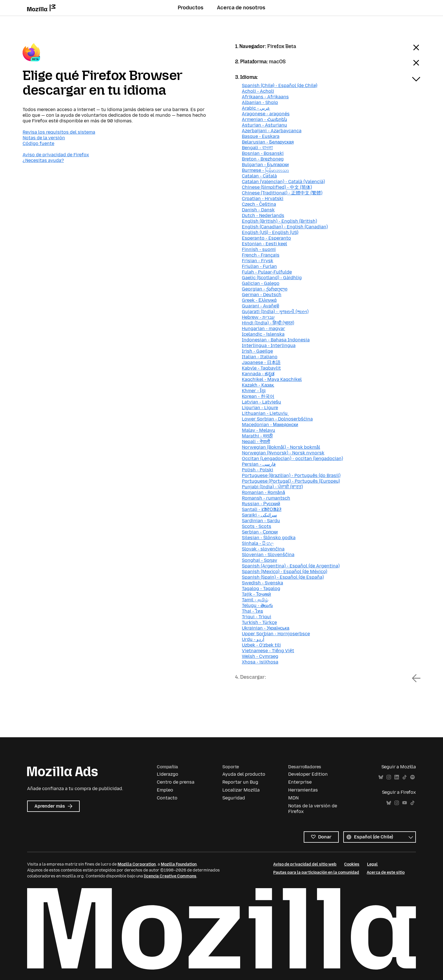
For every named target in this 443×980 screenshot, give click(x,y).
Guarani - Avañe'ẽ (260, 306)
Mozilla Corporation (137, 864)
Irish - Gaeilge (257, 351)
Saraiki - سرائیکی (259, 515)
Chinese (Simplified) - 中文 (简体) (277, 187)
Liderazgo (168, 774)
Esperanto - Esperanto (266, 238)
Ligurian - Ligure (260, 408)
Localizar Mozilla (241, 790)
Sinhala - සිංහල (258, 543)
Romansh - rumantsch (266, 498)
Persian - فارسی (259, 464)
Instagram (389, 777)
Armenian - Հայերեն (264, 119)
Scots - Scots (257, 526)
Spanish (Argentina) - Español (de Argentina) (291, 566)
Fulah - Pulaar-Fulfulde (267, 272)
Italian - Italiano (260, 357)
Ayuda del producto (244, 774)
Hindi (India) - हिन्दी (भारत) (268, 323)
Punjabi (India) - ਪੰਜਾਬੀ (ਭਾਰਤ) (272, 487)
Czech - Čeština (259, 204)
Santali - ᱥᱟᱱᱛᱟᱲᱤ (262, 509)
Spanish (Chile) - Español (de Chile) (280, 85)
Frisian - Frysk (258, 261)
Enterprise (300, 782)
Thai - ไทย (252, 611)
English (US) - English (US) (270, 232)
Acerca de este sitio (386, 872)
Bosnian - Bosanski (263, 153)
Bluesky (381, 777)
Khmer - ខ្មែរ (254, 391)
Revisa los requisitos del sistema (59, 132)
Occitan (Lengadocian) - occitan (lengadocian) (292, 458)
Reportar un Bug (240, 782)
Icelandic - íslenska (263, 334)
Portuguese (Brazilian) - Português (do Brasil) (291, 475)
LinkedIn (397, 777)
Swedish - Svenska (262, 583)
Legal (372, 864)
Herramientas (303, 790)
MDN (293, 798)
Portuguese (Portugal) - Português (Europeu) (291, 481)
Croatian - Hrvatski (263, 199)
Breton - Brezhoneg (263, 159)
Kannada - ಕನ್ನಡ (258, 374)
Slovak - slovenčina (263, 549)
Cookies (352, 864)
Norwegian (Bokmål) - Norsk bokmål (281, 447)
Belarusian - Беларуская (268, 142)
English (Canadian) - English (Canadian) (285, 227)
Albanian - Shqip (260, 102)
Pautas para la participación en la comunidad (316, 872)
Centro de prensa (176, 782)
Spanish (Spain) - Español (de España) (283, 577)
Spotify (412, 777)
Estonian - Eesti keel (264, 244)
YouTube (405, 803)
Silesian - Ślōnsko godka (269, 538)
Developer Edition (308, 774)
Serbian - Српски (260, 532)
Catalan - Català (259, 176)
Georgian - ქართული (265, 289)
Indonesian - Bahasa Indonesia (276, 340)
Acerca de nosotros (241, 8)
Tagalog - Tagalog (261, 588)
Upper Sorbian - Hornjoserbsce (276, 634)
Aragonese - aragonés (266, 114)
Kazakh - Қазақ (258, 385)
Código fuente (38, 143)
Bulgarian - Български (265, 165)
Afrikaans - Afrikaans (265, 97)
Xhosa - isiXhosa (260, 662)
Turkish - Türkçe (259, 622)
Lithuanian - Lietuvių (265, 413)
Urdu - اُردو (253, 639)
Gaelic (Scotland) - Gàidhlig (272, 278)
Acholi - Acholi (258, 91)
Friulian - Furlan (259, 266)
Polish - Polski (258, 470)
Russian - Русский (261, 504)
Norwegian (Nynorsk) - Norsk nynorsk (283, 453)
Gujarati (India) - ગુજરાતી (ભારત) (275, 312)
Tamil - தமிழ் (255, 600)
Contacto (167, 798)
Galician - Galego (261, 283)
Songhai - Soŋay (259, 560)
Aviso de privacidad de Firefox (56, 155)
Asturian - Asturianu (264, 125)
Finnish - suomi (259, 249)
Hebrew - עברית (258, 317)
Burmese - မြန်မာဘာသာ (265, 170)
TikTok (405, 777)
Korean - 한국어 (258, 396)
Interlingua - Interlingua (269, 345)
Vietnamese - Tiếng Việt (268, 651)
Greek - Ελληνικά (259, 300)
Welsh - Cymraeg (260, 656)
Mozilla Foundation (179, 864)
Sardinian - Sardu (261, 521)
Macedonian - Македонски (270, 425)
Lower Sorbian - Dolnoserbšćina (277, 419)
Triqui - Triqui (257, 617)
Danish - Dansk (258, 210)
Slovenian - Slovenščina (268, 555)
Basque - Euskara (261, 136)
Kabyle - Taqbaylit (261, 368)
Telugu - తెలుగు (257, 605)
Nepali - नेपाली (256, 442)
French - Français (261, 255)
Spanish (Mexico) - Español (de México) (285, 572)
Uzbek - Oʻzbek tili (261, 645)
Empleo (165, 790)
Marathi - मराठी (257, 436)
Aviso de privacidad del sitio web (305, 864)
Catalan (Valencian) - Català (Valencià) (283, 182)
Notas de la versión (44, 138)
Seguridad (234, 798)
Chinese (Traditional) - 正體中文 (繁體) (282, 193)
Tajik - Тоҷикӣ (256, 594)
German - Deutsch (262, 295)
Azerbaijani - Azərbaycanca (272, 131)
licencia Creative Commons (170, 876)
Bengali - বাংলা (257, 148)
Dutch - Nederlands (263, 215)
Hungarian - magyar (263, 329)
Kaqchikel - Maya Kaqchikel (272, 379)
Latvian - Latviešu (261, 402)
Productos (191, 8)
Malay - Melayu (259, 430)
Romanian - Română (263, 492)
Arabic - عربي (256, 108)
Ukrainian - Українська (266, 628)
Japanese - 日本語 (261, 362)
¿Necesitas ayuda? (43, 160)
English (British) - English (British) (279, 221)
